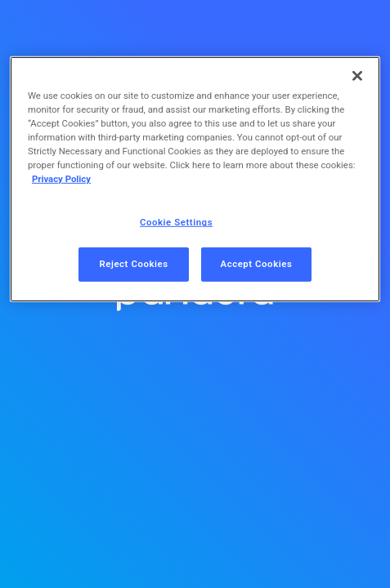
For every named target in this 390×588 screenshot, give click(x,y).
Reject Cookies (133, 264)
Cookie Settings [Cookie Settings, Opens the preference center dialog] (176, 222)
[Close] (357, 76)
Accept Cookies (257, 264)
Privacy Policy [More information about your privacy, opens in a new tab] (61, 179)
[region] (195, 179)
